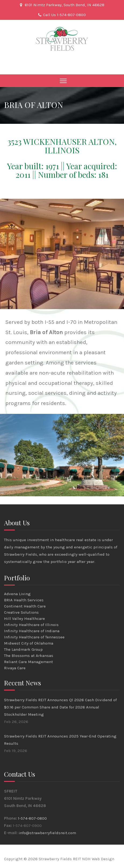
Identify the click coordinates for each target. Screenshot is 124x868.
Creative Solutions (21, 612)
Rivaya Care (15, 668)
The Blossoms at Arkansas (29, 656)
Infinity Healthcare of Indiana (32, 631)
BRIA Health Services (24, 600)
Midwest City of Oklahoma (29, 643)
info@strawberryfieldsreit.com (47, 833)
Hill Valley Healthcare (24, 619)
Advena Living (17, 594)
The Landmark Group (23, 649)
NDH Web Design (98, 859)
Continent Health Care (25, 606)
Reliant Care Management (29, 662)
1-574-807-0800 (32, 818)
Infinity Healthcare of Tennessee (34, 637)
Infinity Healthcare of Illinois (31, 625)
